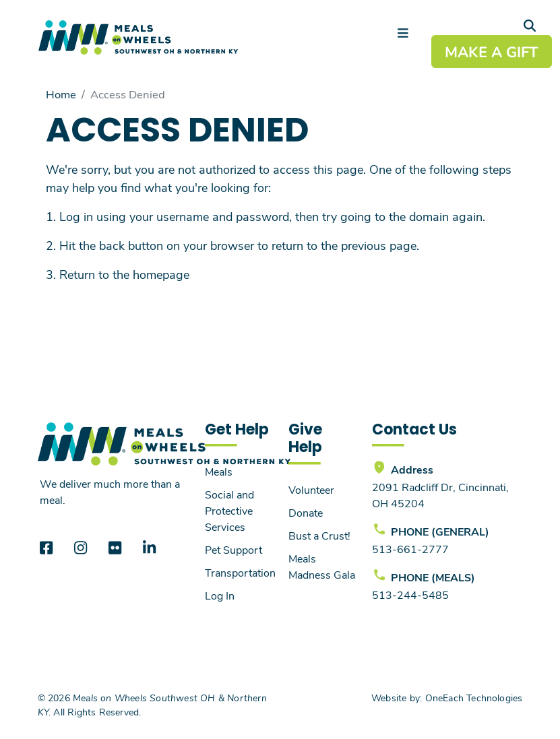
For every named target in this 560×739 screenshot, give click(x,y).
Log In (220, 595)
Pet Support (234, 549)
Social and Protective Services (229, 510)
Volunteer (311, 489)
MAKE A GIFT (492, 52)
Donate (306, 512)
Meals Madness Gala (322, 566)
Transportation (240, 572)
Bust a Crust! (319, 535)
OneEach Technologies (474, 698)
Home (61, 94)
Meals (219, 471)
